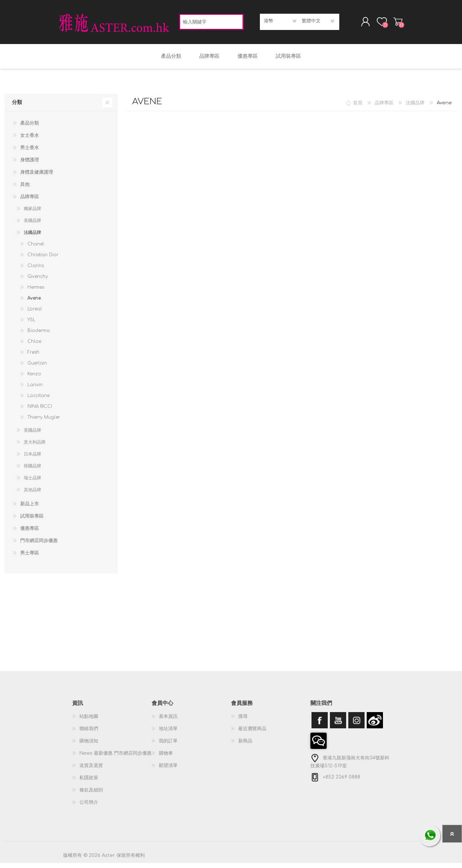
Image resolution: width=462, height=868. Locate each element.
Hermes (36, 292)
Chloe (34, 346)
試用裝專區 (32, 521)
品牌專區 (30, 202)
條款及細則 (91, 795)
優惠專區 (30, 533)
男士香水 (30, 153)
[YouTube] (338, 725)
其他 (25, 189)
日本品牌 (32, 459)
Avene (34, 303)
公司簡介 (89, 807)
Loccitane (38, 401)
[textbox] (211, 24)
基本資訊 (168, 721)
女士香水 (30, 140)
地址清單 (168, 734)
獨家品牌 (32, 214)
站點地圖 (89, 721)
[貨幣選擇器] (281, 23)
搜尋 (243, 721)
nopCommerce (381, 854)
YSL (31, 325)
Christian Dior (43, 260)
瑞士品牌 (32, 483)
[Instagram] (356, 725)
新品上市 (30, 509)
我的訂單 (168, 746)
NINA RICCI (40, 411)
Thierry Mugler (44, 422)
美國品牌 (32, 226)
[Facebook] (320, 725)
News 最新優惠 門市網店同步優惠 (115, 758)
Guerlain (37, 368)
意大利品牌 (35, 447)
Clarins (36, 271)
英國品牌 (32, 435)
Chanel (36, 249)
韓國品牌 (32, 471)
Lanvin (35, 390)
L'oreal (35, 314)
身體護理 (30, 165)
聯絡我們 (89, 734)
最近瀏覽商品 (252, 734)
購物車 (391, 24)
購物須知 (89, 746)
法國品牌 (32, 237)
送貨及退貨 (91, 771)
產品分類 (30, 128)
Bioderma (39, 336)
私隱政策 (89, 783)
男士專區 (30, 558)
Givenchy (38, 282)
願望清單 (168, 771)
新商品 (245, 746)
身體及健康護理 (37, 177)
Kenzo (34, 379)
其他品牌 (32, 495)
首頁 (358, 108)
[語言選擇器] (319, 23)
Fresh (33, 357)
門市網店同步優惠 (39, 546)
